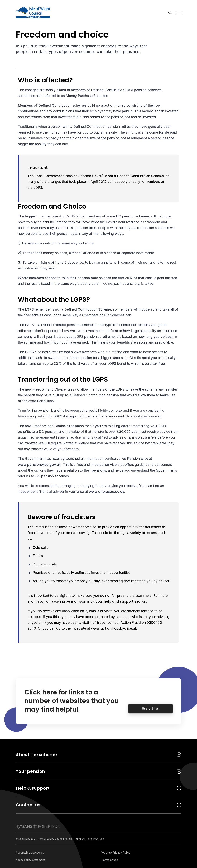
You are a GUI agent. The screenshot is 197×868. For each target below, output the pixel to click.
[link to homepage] (38, 826)
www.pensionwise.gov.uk (39, 465)
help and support (119, 601)
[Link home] (33, 13)
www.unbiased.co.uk (107, 491)
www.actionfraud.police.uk (114, 628)
